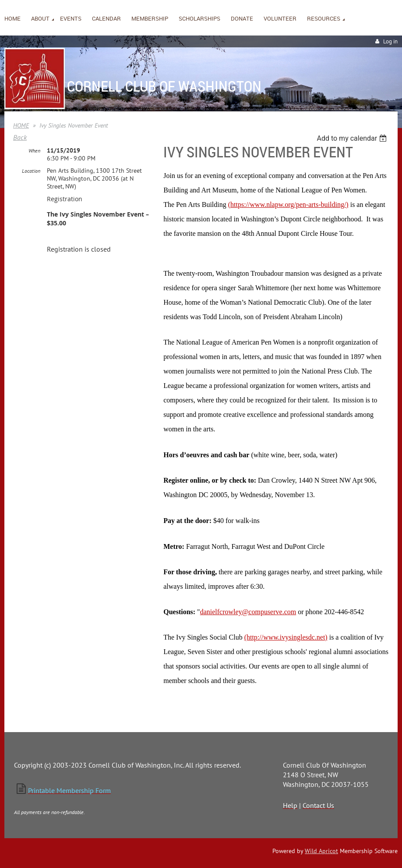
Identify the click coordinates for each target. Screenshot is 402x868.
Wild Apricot (321, 851)
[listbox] (353, 138)
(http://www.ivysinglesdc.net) (286, 637)
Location (31, 171)
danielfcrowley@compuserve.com (248, 612)
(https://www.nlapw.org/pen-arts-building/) (288, 205)
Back (20, 137)
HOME (21, 125)
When (34, 151)
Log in (390, 41)
